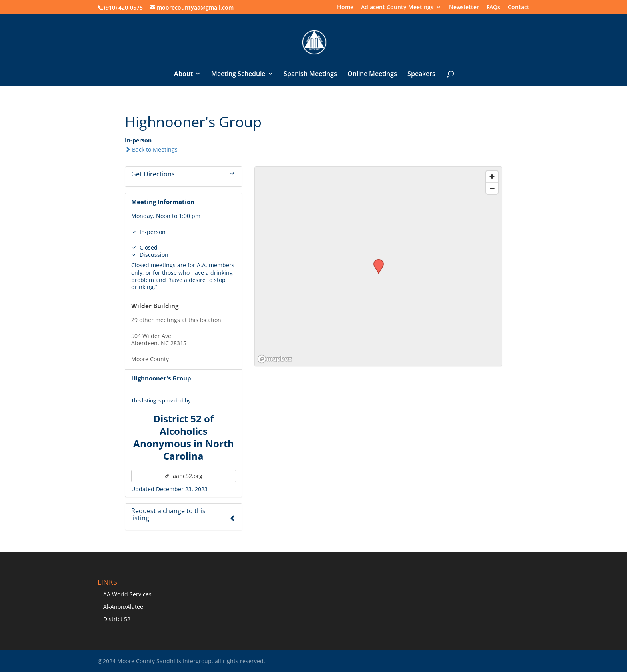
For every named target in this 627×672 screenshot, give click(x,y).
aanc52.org (183, 476)
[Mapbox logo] (275, 359)
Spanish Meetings (310, 74)
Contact (519, 8)
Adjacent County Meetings (397, 8)
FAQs (493, 8)
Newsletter (464, 8)
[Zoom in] (492, 177)
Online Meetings (372, 74)
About (183, 74)
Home (345, 8)
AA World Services (127, 594)
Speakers (421, 74)
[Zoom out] (492, 188)
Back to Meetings (151, 149)
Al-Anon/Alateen (125, 607)
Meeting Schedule (238, 74)
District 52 (117, 619)
